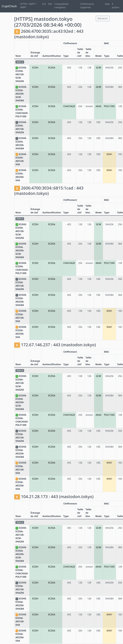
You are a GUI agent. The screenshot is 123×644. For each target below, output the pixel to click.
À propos (115, 6)
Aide (107, 4)
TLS (44, 4)
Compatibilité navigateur (61, 6)
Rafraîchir (103, 18)
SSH (50, 4)
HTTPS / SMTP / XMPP (28, 6)
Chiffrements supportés (87, 6)
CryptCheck (9, 6)
